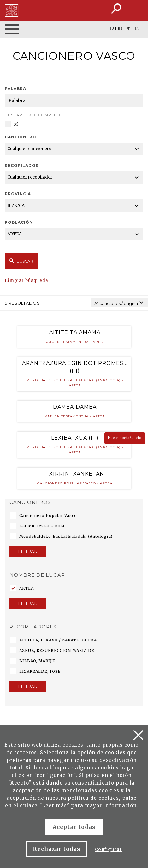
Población (19, 222)
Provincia (18, 194)
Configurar (109, 850)
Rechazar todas (56, 849)
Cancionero (21, 137)
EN (137, 29)
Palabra (15, 89)
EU (112, 29)
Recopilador (22, 165)
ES (120, 29)
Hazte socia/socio (125, 438)
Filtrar (28, 552)
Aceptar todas (74, 827)
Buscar (21, 261)
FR (128, 29)
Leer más (54, 806)
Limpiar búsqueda (27, 280)
